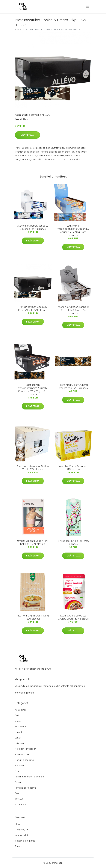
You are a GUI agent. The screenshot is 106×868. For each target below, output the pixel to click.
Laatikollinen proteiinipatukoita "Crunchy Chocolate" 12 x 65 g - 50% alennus (33, 390)
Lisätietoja (27, 135)
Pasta (18, 782)
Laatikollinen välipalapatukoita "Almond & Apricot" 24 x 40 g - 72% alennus (73, 230)
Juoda (18, 721)
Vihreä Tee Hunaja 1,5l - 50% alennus (73, 542)
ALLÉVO (46, 115)
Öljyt (17, 771)
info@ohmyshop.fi (24, 693)
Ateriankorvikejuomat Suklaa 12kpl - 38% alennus (33, 468)
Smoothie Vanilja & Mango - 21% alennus (73, 468)
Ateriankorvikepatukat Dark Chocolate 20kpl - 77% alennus (73, 310)
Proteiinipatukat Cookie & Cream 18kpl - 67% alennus (33, 308)
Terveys (19, 799)
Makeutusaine (22, 754)
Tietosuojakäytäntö (25, 841)
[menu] (88, 7)
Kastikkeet (20, 727)
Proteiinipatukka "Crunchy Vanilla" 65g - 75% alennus (73, 386)
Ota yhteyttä (21, 830)
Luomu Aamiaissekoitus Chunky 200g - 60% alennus (73, 617)
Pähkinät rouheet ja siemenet (30, 777)
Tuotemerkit (34, 115)
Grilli (17, 715)
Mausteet (20, 765)
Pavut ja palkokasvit (25, 788)
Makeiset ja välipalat (25, 749)
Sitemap (19, 846)
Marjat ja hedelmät (25, 760)
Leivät (18, 738)
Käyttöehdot (21, 835)
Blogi (17, 824)
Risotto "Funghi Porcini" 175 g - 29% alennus (33, 617)
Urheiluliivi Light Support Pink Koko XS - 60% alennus (33, 542)
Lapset (18, 732)
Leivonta (19, 743)
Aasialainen (21, 710)
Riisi (17, 793)
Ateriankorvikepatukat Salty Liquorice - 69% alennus (33, 227)
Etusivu (18, 29)
